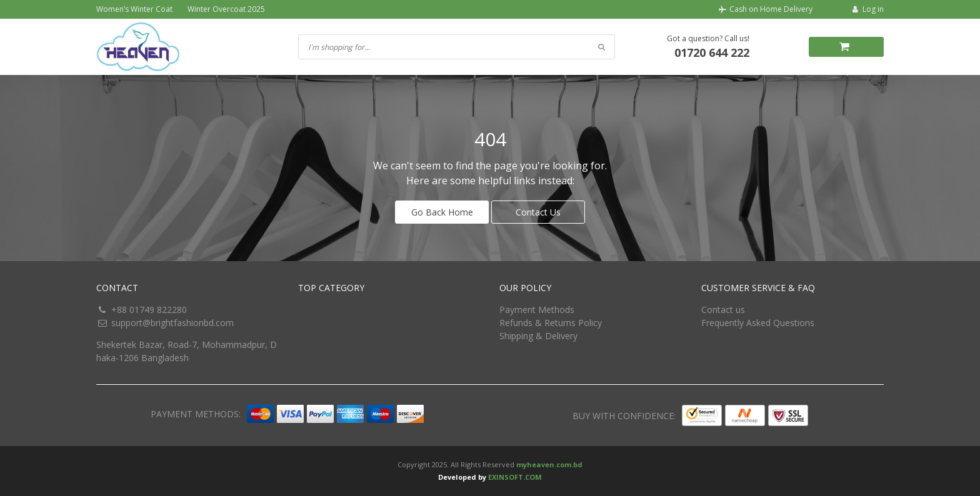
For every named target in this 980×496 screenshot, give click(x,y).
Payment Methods (537, 310)
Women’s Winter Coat (134, 9)
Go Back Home (442, 212)
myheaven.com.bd (549, 464)
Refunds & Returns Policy (551, 323)
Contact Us (538, 212)
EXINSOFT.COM (515, 477)
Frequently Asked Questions (758, 323)
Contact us (723, 310)
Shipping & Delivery (538, 336)
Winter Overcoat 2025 (226, 9)
